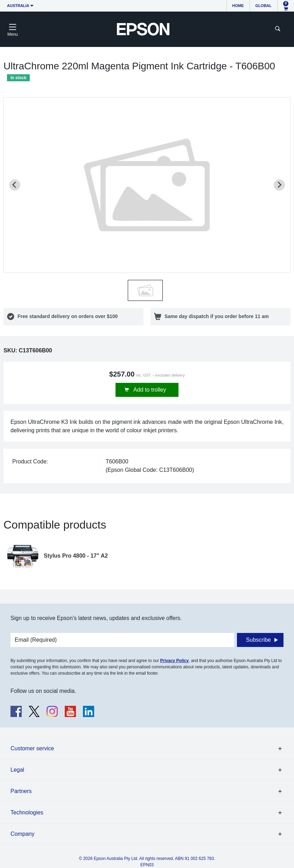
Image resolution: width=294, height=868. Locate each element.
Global (264, 6)
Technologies (27, 812)
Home (238, 6)
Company (22, 834)
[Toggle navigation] (13, 29)
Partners (21, 791)
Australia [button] (18, 6)
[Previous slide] (15, 185)
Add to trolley (149, 390)
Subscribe (258, 640)
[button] (145, 290)
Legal (17, 770)
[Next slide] (279, 185)
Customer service (32, 748)
